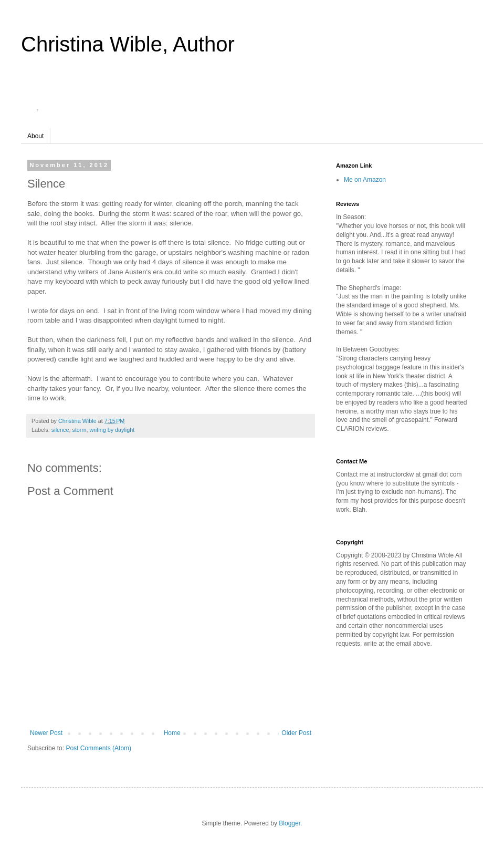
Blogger (290, 823)
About (35, 136)
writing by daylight (112, 430)
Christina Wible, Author (128, 44)
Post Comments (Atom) (98, 748)
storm (79, 430)
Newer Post (46, 733)
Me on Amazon (365, 180)
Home (172, 733)
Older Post (296, 733)
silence (60, 430)
